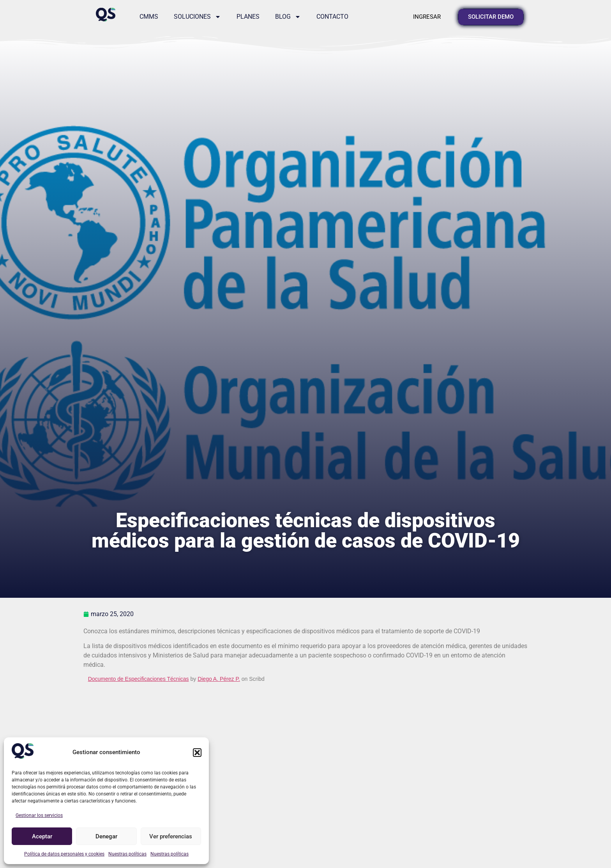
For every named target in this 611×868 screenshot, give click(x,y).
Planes (248, 17)
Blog (288, 17)
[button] (197, 753)
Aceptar (42, 836)
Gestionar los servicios (39, 815)
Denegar (106, 836)
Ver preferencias (171, 836)
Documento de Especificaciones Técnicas (139, 679)
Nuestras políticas (127, 854)
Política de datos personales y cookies (64, 854)
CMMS (149, 17)
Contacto (332, 17)
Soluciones (197, 17)
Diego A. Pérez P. (219, 679)
